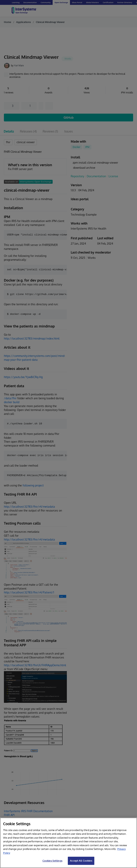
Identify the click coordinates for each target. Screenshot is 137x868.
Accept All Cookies (81, 861)
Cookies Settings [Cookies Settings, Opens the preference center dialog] (52, 861)
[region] (68, 843)
